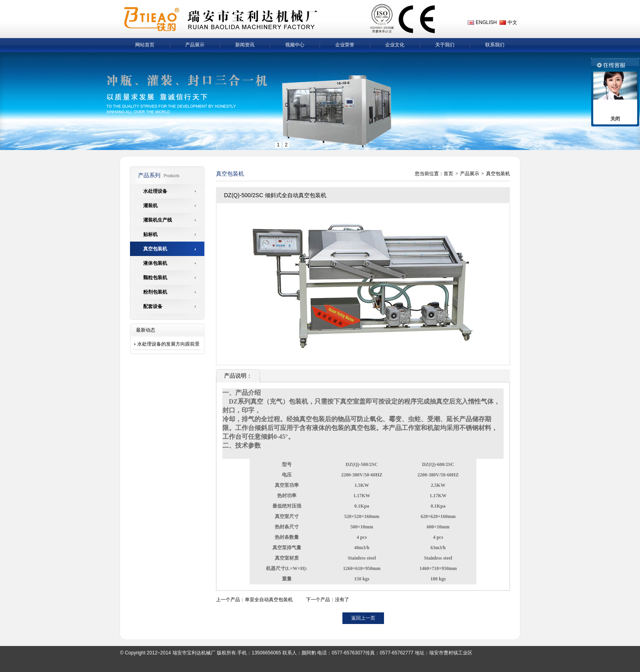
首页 (448, 174)
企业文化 (395, 45)
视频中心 (295, 45)
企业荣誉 (345, 45)
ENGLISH (486, 22)
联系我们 (495, 45)
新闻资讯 (245, 45)
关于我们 (445, 45)
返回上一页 (363, 618)
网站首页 (145, 45)
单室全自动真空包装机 (269, 600)
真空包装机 (498, 174)
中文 (512, 22)
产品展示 (195, 45)
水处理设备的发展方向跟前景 (168, 344)
